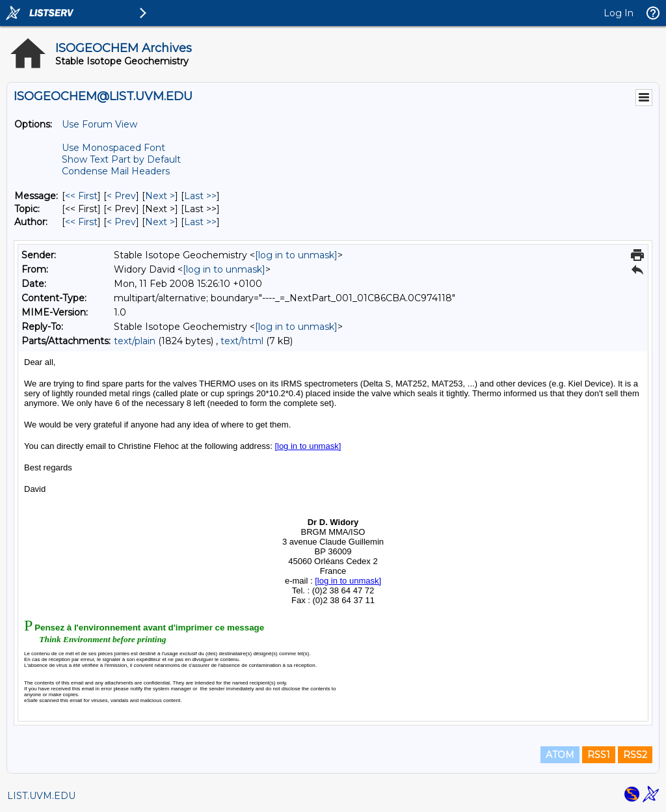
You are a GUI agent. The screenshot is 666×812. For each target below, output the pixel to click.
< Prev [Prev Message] (121, 196)
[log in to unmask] (296, 255)
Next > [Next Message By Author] (160, 222)
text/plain (135, 341)
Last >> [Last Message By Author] (200, 222)
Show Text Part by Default (121, 159)
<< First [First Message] (81, 196)
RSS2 (635, 755)
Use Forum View (100, 124)
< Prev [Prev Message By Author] (121, 222)
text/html (242, 341)
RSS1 (599, 755)
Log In (619, 13)
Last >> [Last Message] (200, 196)
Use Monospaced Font (113, 148)
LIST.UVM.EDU (41, 796)
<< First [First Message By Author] (81, 222)
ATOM (560, 755)
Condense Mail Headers (116, 171)
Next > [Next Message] (160, 196)
